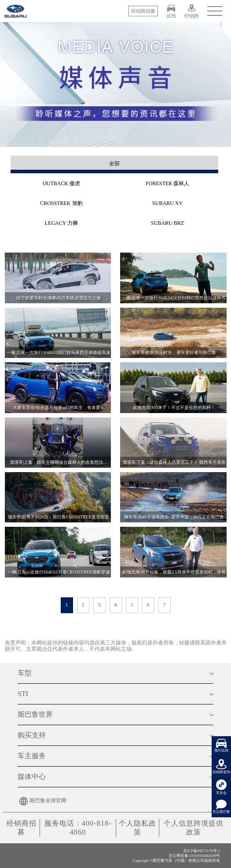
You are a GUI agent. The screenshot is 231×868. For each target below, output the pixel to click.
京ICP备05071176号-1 (202, 851)
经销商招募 (22, 828)
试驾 (171, 11)
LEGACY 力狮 (61, 223)
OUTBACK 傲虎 (61, 183)
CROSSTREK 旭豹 (61, 203)
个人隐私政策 (137, 828)
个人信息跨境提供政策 (194, 828)
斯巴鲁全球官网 (42, 801)
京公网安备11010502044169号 (194, 855)
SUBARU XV (167, 203)
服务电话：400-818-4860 (78, 828)
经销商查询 (221, 767)
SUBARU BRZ (167, 223)
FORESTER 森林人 (167, 183)
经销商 (191, 11)
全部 (114, 164)
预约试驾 (221, 746)
